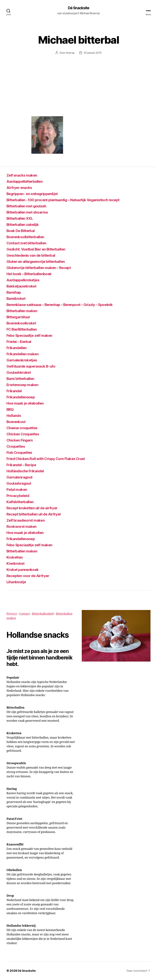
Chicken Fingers (21, 440)
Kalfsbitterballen (22, 502)
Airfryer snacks (21, 188)
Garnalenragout (21, 477)
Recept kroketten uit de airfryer (35, 508)
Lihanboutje (17, 582)
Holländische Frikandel (27, 471)
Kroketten (16, 557)
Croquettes (17, 446)
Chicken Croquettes (25, 434)
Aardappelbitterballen (26, 182)
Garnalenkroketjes (23, 360)
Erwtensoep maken (24, 385)
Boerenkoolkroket (23, 323)
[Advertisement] (78, 92)
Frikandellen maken (24, 354)
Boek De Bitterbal (23, 231)
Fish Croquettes (21, 453)
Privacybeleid (19, 496)
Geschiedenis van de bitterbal (34, 255)
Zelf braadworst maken (28, 520)
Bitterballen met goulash (29, 206)
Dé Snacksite (78, 8)
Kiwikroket (16, 564)
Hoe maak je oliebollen (27, 403)
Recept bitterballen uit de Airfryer (37, 514)
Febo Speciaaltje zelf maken (32, 336)
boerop (70, 53)
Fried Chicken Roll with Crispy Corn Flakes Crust (50, 459)
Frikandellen (17, 348)
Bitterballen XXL (21, 218)
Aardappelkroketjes (24, 280)
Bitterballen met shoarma (29, 212)
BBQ (11, 409)
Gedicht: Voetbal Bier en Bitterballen (40, 249)
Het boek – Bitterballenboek (32, 274)
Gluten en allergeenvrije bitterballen (39, 262)
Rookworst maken (23, 527)
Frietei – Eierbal (20, 342)
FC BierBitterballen (24, 329)
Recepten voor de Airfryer (30, 576)
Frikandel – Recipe (23, 465)
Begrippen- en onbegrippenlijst (35, 194)
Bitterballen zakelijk (24, 225)
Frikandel (15, 391)
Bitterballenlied (43, 614)
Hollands (14, 416)
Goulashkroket (20, 373)
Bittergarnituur (20, 317)
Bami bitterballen (22, 379)
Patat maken (18, 490)
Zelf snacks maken (23, 175)
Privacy (12, 614)
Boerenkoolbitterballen (27, 237)
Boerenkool (17, 422)
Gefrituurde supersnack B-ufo (34, 366)
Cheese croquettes (24, 428)
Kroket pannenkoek (24, 570)
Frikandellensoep (22, 397)
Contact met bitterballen (29, 243)
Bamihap (14, 292)
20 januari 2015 (93, 53)
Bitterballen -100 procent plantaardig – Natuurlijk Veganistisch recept (69, 200)
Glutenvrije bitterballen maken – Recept (42, 268)
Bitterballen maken (24, 311)
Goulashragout (20, 483)
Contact (24, 614)
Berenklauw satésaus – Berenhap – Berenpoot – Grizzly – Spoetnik (66, 305)
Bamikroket (17, 299)
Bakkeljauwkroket (23, 286)
